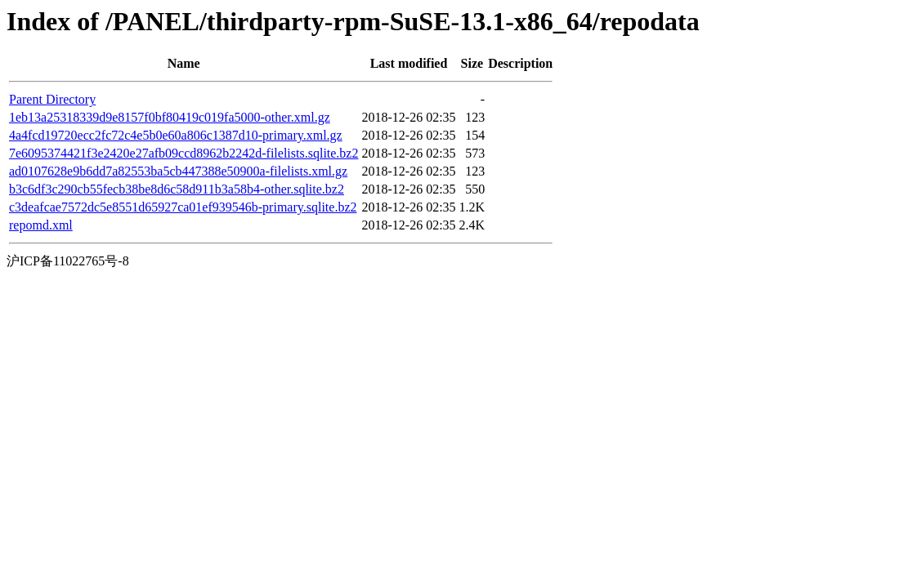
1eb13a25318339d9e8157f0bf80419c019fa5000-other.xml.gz (170, 117)
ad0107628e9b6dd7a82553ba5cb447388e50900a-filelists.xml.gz (178, 171)
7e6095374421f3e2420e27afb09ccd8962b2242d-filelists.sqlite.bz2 (183, 153)
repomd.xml (41, 225)
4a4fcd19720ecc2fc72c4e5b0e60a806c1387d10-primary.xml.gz (176, 135)
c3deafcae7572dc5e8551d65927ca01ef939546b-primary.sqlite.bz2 (183, 207)
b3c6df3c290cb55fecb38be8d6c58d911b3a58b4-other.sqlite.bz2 (177, 189)
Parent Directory (52, 99)
